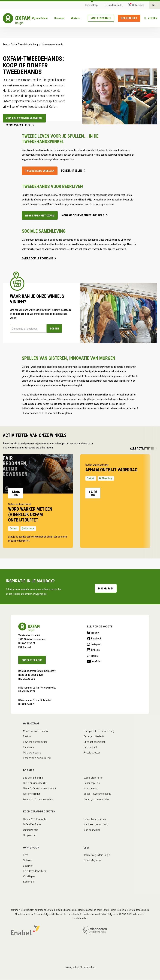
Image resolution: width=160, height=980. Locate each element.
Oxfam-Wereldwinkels (35, 819)
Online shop (138, 5)
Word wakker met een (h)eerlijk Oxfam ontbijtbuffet (30, 514)
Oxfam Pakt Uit (31, 830)
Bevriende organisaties (35, 742)
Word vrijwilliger (18, 125)
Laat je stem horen (93, 778)
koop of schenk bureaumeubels (83, 215)
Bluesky (95, 633)
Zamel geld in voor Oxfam (97, 799)
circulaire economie (63, 240)
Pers (26, 855)
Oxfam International (90, 914)
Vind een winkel (101, 18)
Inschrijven (106, 589)
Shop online (29, 835)
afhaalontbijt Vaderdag (111, 470)
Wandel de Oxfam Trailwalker (38, 799)
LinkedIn (95, 650)
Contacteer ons (32, 660)
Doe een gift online (33, 778)
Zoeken (153, 18)
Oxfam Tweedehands (95, 819)
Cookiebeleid (88, 967)
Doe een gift (129, 18)
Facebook (96, 639)
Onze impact (90, 747)
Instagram (96, 644)
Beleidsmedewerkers (34, 871)
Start (5, 45)
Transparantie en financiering (99, 731)
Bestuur (27, 736)
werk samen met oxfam (40, 216)
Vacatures (28, 747)
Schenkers (29, 882)
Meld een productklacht (96, 824)
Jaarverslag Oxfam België (97, 855)
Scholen (28, 860)
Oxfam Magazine (92, 860)
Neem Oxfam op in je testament (40, 789)
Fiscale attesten (92, 753)
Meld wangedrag (32, 753)
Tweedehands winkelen (40, 171)
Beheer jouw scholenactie (97, 794)
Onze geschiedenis (94, 736)
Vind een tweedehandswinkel (24, 118)
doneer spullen (72, 171)
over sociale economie (37, 259)
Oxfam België (92, 5)
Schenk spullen (92, 783)
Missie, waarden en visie (36, 731)
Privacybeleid (40, 594)
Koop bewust (91, 789)
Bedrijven (28, 866)
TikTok (94, 656)
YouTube (96, 661)
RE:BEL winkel (90, 381)
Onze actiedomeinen (95, 742)
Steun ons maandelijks (35, 783)
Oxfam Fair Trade (113, 5)
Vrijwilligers (29, 877)
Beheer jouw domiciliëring (37, 758)
